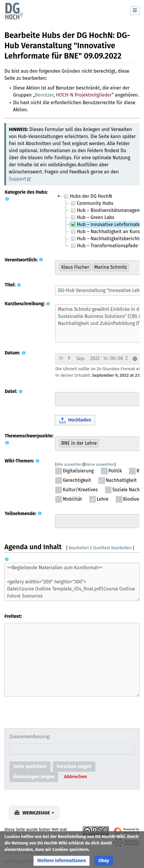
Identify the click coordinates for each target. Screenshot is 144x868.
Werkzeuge (36, 813)
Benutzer (44, 95)
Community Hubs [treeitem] (91, 203)
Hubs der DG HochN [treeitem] (87, 196)
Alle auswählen (70, 464)
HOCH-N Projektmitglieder (84, 95)
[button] (135, 359)
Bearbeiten (79, 548)
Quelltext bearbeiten (112, 548)
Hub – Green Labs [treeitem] (92, 218)
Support (17, 179)
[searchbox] (132, 267)
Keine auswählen (100, 464)
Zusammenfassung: (30, 737)
